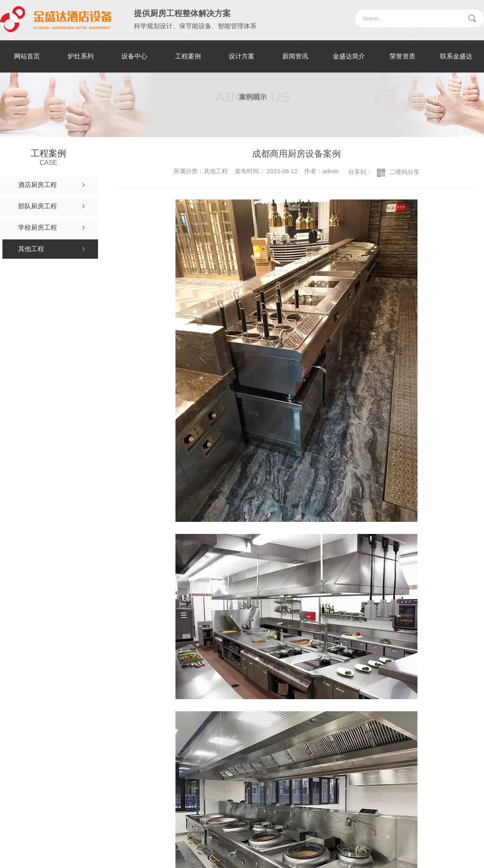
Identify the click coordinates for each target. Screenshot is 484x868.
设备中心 (134, 56)
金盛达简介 (349, 56)
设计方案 (242, 56)
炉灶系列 (81, 56)
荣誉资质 (403, 56)
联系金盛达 (456, 56)
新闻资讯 (295, 56)
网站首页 (27, 56)
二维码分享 (404, 172)
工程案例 (188, 56)
